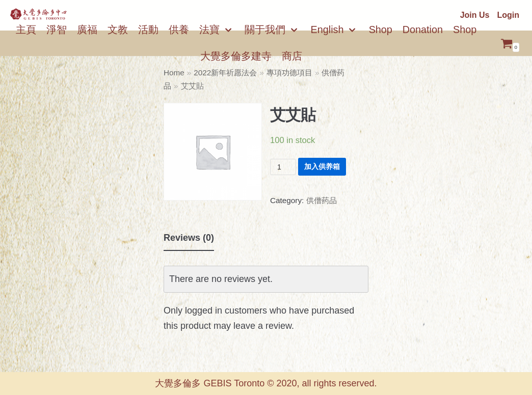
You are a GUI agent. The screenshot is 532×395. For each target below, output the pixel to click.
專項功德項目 (289, 73)
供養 (179, 30)
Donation (423, 30)
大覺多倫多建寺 (236, 56)
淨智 (57, 30)
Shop (381, 30)
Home (174, 73)
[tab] (189, 238)
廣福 (87, 30)
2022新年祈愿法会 (225, 73)
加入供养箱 (322, 166)
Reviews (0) (189, 238)
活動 (148, 30)
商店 (292, 56)
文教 (118, 30)
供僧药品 (322, 200)
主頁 (26, 30)
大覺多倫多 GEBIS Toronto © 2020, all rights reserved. (266, 383)
